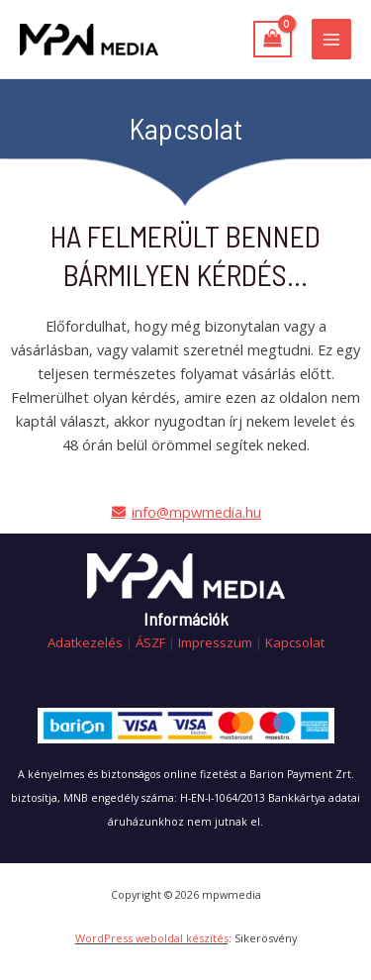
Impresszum (215, 642)
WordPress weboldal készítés (152, 938)
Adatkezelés (85, 642)
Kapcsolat (295, 642)
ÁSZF (150, 642)
